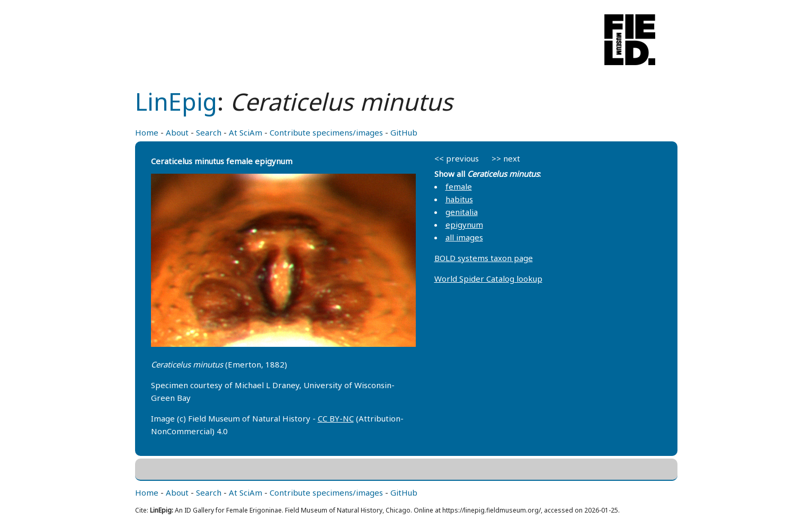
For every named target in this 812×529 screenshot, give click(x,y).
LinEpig (176, 101)
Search (209, 132)
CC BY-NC (336, 418)
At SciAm (246, 132)
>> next (506, 158)
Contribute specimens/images (326, 132)
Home (147, 132)
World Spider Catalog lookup (488, 279)
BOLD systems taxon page (484, 258)
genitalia (462, 212)
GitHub (404, 132)
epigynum (464, 225)
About (177, 132)
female (459, 186)
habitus (459, 199)
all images (464, 237)
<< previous (457, 158)
